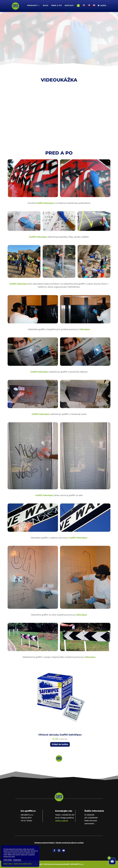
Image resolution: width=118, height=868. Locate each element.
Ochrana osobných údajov (45, 843)
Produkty (32, 6)
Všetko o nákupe (62, 821)
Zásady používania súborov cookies (70, 843)
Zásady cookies (8, 864)
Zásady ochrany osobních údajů (23, 864)
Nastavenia (17, 860)
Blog (46, 6)
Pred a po (57, 6)
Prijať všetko (8, 860)
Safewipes (85, 329)
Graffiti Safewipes (45, 203)
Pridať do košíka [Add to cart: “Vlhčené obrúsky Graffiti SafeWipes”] (60, 744)
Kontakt (69, 6)
